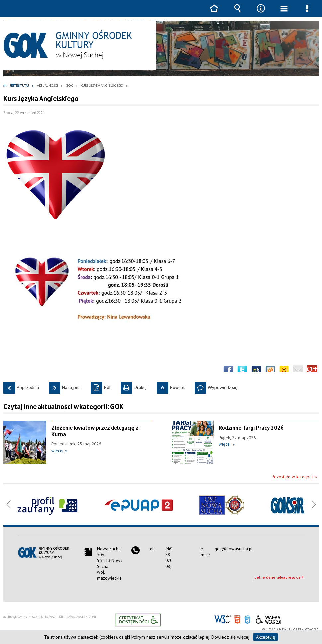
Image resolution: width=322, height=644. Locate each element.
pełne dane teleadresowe (278, 577)
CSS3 (247, 619)
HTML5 (237, 619)
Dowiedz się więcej (230, 637)
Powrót (171, 386)
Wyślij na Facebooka (228, 371)
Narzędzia (261, 13)
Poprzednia (21, 386)
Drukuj (134, 386)
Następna (65, 386)
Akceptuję (265, 637)
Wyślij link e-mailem (298, 371)
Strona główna (214, 13)
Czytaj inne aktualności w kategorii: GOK (64, 406)
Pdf (101, 386)
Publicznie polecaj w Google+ (312, 371)
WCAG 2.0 (268, 619)
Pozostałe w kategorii (292, 477)
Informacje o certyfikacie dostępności (138, 620)
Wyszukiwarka (237, 13)
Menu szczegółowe (307, 13)
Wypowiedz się (216, 386)
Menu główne (284, 13)
